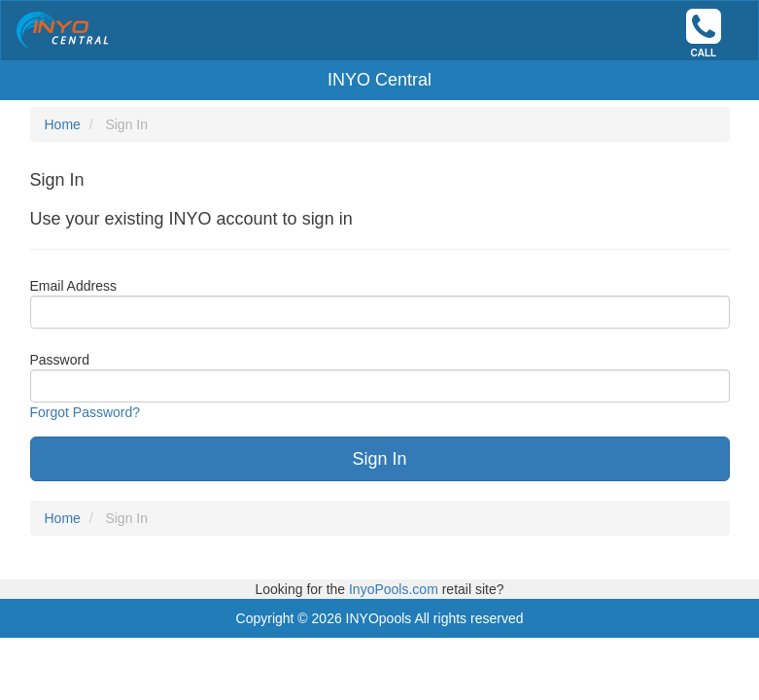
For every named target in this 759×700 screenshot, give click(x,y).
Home (63, 124)
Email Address (73, 286)
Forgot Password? (86, 412)
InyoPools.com (396, 589)
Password (60, 360)
